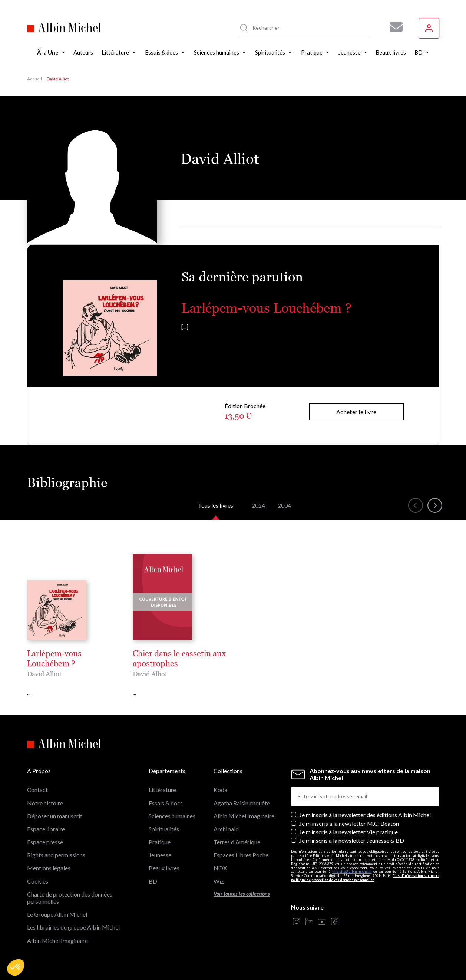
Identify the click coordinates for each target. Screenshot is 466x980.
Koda (220, 790)
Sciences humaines (172, 816)
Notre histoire (45, 803)
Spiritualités (164, 829)
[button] (16, 967)
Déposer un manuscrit (55, 816)
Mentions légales (49, 868)
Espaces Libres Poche (241, 855)
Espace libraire (46, 829)
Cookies (38, 881)
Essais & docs (166, 803)
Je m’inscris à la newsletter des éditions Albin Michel (365, 815)
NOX (220, 868)
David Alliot (44, 674)
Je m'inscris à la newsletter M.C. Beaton (349, 823)
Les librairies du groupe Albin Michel (73, 927)
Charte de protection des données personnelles (70, 898)
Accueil (34, 79)
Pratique (160, 842)
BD (153, 881)
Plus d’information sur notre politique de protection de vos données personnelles (365, 878)
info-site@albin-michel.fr (352, 872)
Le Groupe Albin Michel (57, 914)
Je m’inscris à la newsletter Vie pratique (348, 832)
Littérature (162, 790)
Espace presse (45, 842)
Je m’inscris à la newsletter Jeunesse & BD (352, 840)
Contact (37, 790)
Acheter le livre (356, 412)
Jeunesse (160, 855)
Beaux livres (164, 868)
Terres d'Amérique (237, 842)
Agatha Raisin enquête (242, 803)
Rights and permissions (56, 855)
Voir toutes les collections (242, 894)
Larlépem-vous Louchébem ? (266, 308)
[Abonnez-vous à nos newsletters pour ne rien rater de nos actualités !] (393, 27)
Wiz (219, 881)
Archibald (226, 829)
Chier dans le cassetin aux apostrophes (179, 659)
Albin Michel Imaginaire (57, 941)
